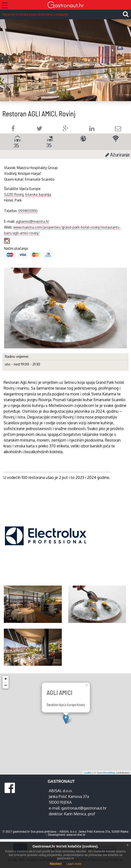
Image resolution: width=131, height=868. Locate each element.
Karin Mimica (75, 814)
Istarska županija (38, 194)
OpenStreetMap (106, 773)
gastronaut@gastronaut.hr (84, 808)
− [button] (6, 685)
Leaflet (88, 773)
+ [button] (6, 679)
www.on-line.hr (76, 835)
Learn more (74, 864)
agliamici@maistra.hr (32, 221)
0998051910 (28, 211)
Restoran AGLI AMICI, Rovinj (39, 114)
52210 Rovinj (14, 194)
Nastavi (56, 864)
